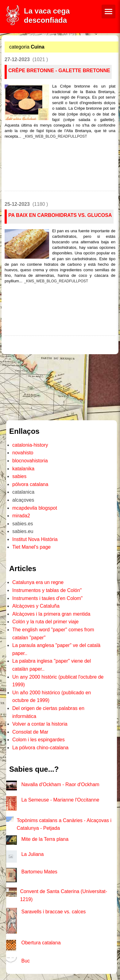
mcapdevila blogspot (35, 508)
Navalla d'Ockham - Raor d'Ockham (60, 784)
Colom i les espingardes (39, 740)
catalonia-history (30, 445)
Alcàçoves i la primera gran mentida (51, 614)
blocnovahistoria (30, 461)
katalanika (23, 469)
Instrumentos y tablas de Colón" (47, 590)
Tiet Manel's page (31, 547)
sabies (19, 476)
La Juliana (32, 854)
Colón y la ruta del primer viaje (45, 622)
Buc (25, 961)
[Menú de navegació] (108, 12)
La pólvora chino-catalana (40, 748)
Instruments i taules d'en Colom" (47, 598)
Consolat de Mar (30, 732)
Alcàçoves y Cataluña (36, 606)
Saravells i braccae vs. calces (53, 912)
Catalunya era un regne (38, 582)
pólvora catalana (30, 484)
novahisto (23, 453)
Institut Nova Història (35, 539)
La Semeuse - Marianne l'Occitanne (60, 800)
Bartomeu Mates (39, 872)
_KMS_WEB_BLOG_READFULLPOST (55, 136)
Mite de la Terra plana (45, 839)
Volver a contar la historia (40, 724)
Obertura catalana (41, 943)
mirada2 (21, 516)
